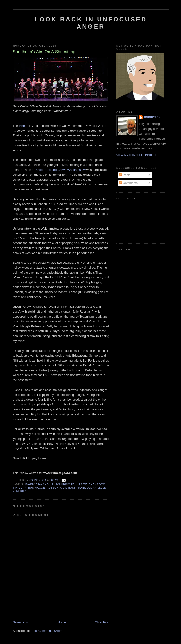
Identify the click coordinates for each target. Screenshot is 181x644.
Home (62, 622)
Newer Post (21, 622)
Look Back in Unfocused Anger (91, 23)
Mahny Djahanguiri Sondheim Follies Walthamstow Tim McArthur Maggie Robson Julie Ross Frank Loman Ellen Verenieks (60, 488)
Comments (128, 183)
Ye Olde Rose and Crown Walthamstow (59, 170)
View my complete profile (137, 155)
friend (23, 126)
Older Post (102, 622)
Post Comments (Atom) (47, 631)
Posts (125, 175)
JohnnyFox (152, 117)
